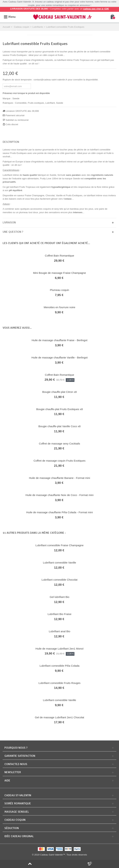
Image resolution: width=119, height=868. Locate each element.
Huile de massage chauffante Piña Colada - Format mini (60, 512)
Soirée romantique (18, 804)
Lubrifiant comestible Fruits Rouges (59, 683)
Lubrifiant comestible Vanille (59, 563)
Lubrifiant (50, 103)
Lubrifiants (38, 27)
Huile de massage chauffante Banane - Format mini (60, 478)
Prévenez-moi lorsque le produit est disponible (26, 93)
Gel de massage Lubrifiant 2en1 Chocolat (59, 717)
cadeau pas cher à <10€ (96, 9)
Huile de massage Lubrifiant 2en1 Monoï (60, 649)
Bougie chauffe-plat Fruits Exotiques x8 (59, 409)
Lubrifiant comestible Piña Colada (60, 666)
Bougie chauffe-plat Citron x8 (59, 392)
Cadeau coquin (21, 27)
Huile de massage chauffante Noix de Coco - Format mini (59, 495)
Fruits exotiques (36, 103)
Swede (16, 98)
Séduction (12, 828)
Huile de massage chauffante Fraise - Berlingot (59, 340)
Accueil (6, 27)
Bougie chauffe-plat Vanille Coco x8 (59, 426)
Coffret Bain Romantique (60, 256)
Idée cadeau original (19, 836)
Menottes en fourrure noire (59, 307)
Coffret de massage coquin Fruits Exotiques (59, 461)
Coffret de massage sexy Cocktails (59, 444)
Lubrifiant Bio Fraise (59, 614)
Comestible (21, 103)
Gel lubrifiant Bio (59, 597)
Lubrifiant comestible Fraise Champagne (60, 545)
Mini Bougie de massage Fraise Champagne (59, 273)
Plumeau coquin (59, 290)
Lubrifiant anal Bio (59, 631)
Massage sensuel (17, 812)
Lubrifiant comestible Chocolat (59, 580)
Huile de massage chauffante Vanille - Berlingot (60, 357)
